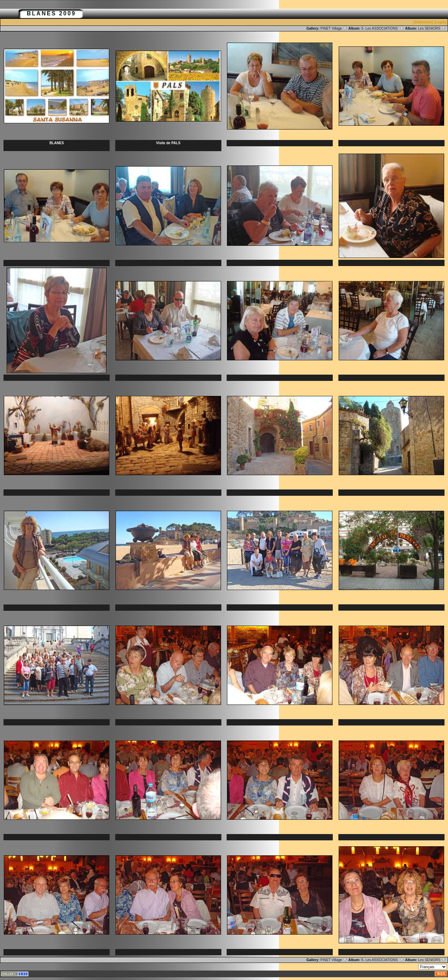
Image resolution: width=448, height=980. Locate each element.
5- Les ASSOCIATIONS (383, 28)
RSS (441, 974)
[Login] (440, 22)
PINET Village (334, 28)
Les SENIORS (432, 28)
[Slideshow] (423, 22)
